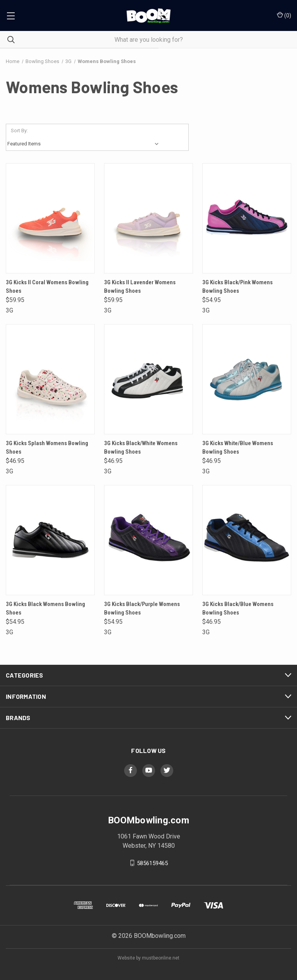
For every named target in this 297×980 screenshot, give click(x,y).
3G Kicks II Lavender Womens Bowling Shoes (140, 287)
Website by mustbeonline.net (148, 958)
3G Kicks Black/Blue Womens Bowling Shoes (238, 609)
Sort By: (19, 131)
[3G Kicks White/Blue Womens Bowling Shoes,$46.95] (247, 379)
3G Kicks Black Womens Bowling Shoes (45, 609)
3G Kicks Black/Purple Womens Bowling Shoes (142, 609)
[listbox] (85, 144)
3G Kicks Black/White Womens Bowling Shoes (141, 448)
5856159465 (152, 863)
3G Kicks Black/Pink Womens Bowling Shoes (237, 287)
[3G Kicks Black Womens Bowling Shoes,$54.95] (50, 540)
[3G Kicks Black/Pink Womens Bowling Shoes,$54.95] (247, 218)
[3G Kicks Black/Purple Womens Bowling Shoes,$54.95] (148, 540)
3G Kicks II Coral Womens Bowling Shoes (47, 287)
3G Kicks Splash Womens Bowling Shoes (47, 448)
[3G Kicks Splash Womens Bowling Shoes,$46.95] (50, 379)
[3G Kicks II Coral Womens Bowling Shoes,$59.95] (50, 218)
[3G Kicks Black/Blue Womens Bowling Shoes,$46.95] (247, 540)
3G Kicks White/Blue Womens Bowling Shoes (238, 448)
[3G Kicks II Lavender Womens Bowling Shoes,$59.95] (148, 218)
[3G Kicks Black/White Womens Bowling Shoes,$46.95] (148, 379)
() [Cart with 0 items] (284, 15)
